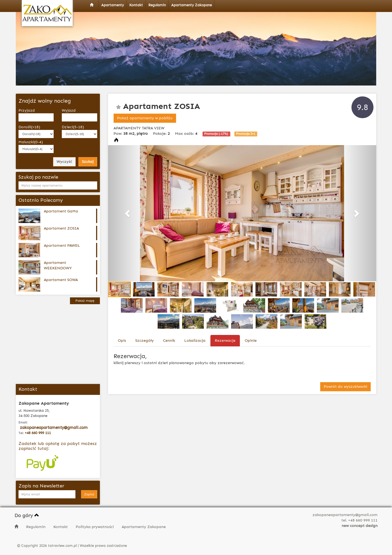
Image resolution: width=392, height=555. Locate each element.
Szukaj (88, 162)
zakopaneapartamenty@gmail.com (54, 428)
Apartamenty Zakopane (144, 527)
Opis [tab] (122, 341)
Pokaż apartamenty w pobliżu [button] (145, 118)
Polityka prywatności (95, 527)
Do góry (27, 516)
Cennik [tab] (169, 341)
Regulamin (36, 527)
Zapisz (89, 494)
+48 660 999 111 (38, 433)
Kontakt (61, 527)
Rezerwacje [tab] (225, 341)
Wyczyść (64, 162)
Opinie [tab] (251, 341)
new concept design (360, 526)
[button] (128, 213)
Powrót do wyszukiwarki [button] (345, 387)
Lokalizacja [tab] (195, 341)
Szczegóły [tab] (145, 341)
